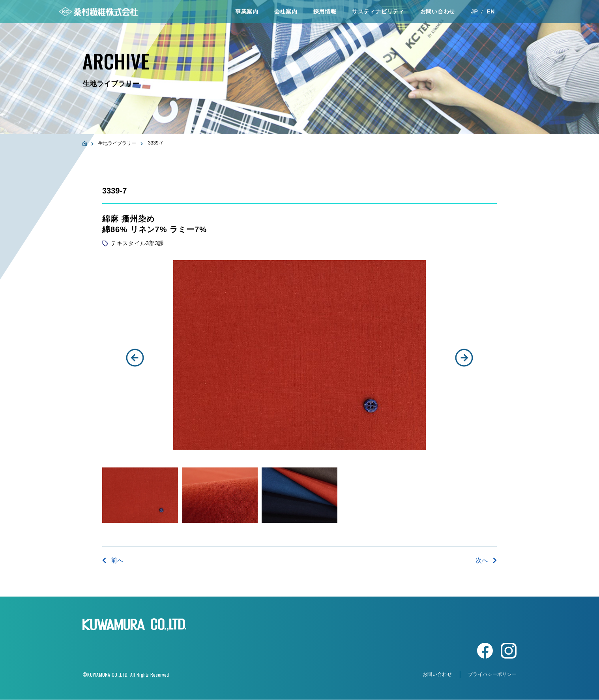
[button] (135, 358)
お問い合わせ (438, 11)
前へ (113, 560)
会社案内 (286, 11)
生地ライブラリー (117, 143)
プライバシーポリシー (492, 675)
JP (475, 11)
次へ (486, 560)
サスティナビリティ (378, 11)
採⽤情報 (325, 11)
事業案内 (247, 11)
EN (491, 11)
